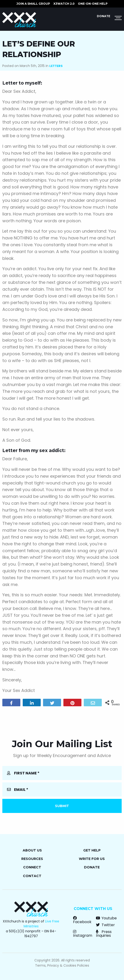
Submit (62, 806)
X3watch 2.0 (64, 4)
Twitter (105, 925)
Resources (32, 859)
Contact (32, 876)
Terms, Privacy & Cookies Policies (62, 965)
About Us (32, 850)
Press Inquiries (104, 934)
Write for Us (92, 859)
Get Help (92, 850)
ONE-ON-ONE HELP (93, 4)
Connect (32, 867)
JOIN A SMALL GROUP (33, 4)
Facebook (82, 920)
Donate (104, 16)
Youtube (106, 918)
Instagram (83, 934)
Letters (56, 66)
